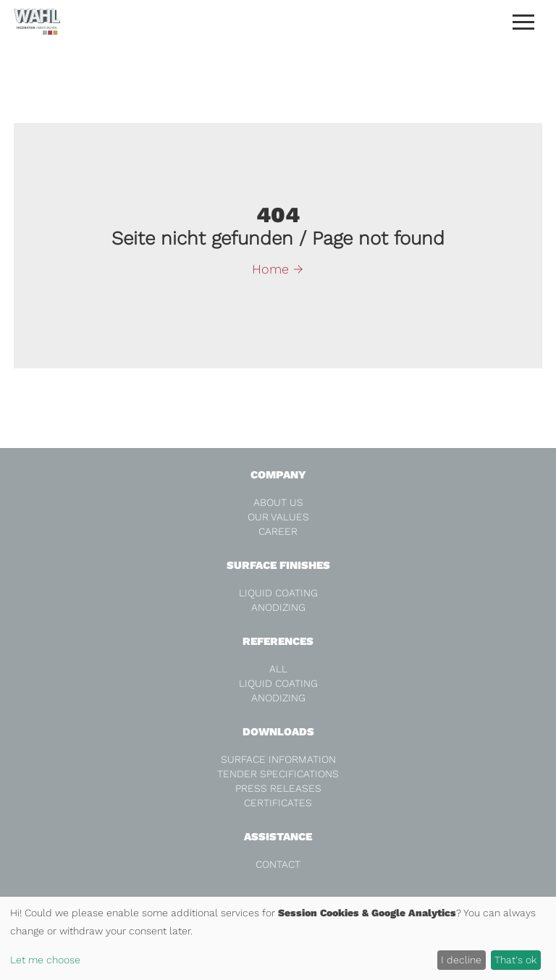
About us (278, 502)
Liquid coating (278, 593)
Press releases (278, 788)
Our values (278, 517)
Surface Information (278, 759)
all (278, 669)
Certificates (278, 803)
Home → (278, 269)
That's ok (515, 960)
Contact (278, 864)
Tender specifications (278, 774)
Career (278, 531)
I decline (461, 960)
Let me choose (45, 960)
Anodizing (278, 607)
